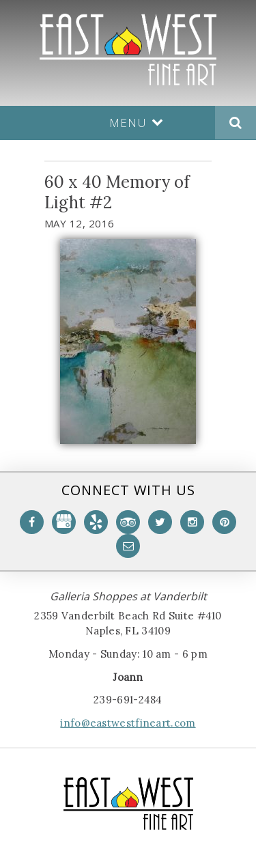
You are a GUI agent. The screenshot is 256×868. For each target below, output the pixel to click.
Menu (137, 123)
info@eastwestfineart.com (128, 723)
